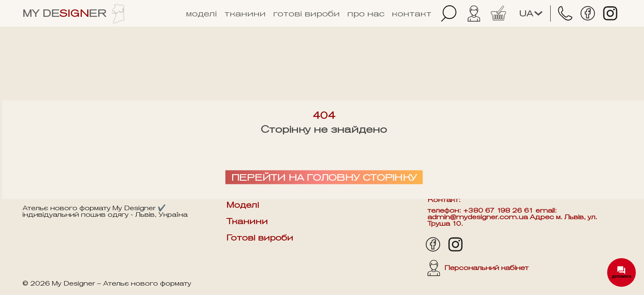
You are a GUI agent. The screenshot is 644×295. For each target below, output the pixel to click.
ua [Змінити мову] (531, 14)
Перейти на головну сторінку (324, 177)
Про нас (366, 14)
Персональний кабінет (478, 268)
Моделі (201, 14)
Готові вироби (306, 14)
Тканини (245, 14)
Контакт (412, 14)
